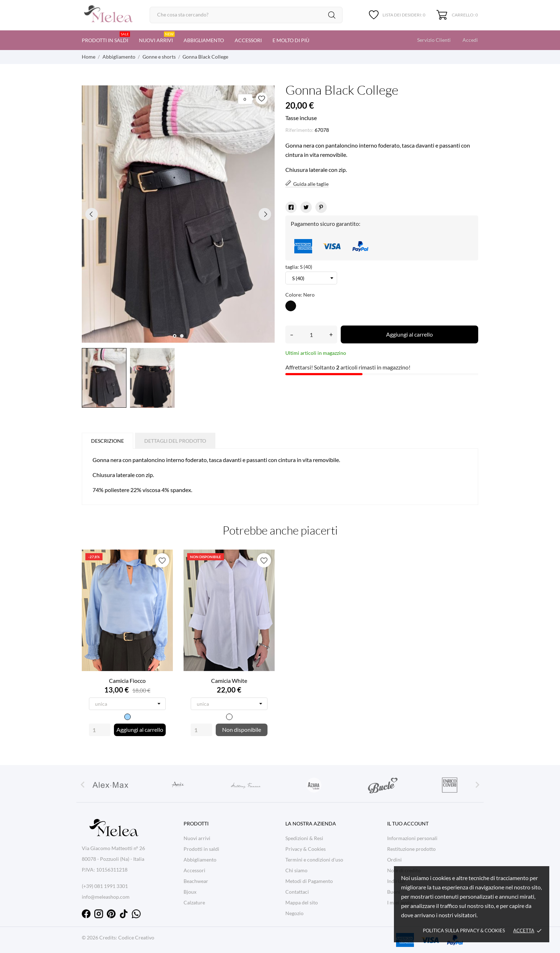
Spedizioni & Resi (304, 838)
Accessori (248, 40)
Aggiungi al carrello (409, 334)
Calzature (194, 902)
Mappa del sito (302, 902)
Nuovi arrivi (157, 37)
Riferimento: (299, 130)
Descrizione (107, 441)
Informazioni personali (412, 838)
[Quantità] (311, 334)
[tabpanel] (178, 214)
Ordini (394, 860)
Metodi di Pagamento (309, 881)
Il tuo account (408, 823)
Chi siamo (296, 870)
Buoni (394, 892)
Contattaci (297, 892)
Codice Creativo (136, 937)
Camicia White (229, 681)
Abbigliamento (204, 40)
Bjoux (190, 892)
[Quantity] (100, 730)
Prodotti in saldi (106, 37)
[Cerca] (246, 15)
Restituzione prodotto (411, 849)
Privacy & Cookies (306, 849)
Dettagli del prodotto (175, 441)
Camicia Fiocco (127, 681)
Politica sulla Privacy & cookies (464, 930)
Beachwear (196, 881)
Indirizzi (396, 881)
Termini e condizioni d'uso (314, 860)
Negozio (294, 913)
